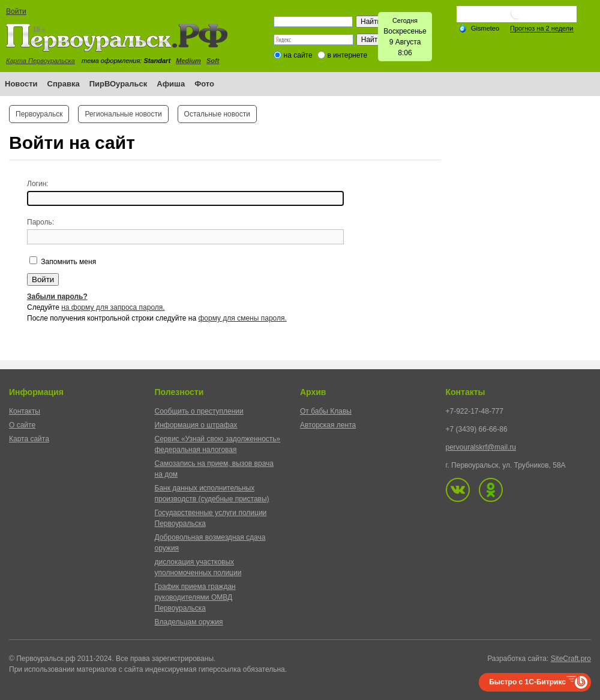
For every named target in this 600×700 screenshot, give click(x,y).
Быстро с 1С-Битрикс (527, 682)
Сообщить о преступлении (199, 411)
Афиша (171, 84)
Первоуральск (39, 114)
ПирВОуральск (118, 84)
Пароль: (40, 222)
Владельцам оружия (189, 622)
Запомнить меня (67, 262)
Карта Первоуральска (40, 61)
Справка (64, 84)
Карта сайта (29, 439)
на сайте (298, 55)
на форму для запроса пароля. (113, 307)
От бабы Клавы (326, 411)
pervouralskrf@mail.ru (481, 447)
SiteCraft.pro (571, 659)
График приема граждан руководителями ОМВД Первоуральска (195, 597)
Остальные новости (217, 114)
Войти (16, 11)
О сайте (22, 425)
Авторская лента (328, 425)
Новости (21, 84)
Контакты (25, 411)
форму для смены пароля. (242, 318)
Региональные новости (123, 114)
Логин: (38, 184)
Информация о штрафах (196, 425)
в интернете (347, 55)
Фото (204, 84)
